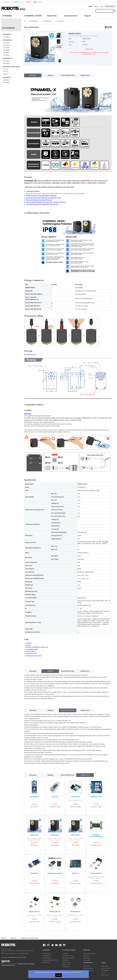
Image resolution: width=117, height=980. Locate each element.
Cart (102, 6)
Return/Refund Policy (68, 75)
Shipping (50, 75)
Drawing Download (30, 355)
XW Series (6, 43)
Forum (103, 973)
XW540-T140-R (55, 835)
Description (33, 75)
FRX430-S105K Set (34, 912)
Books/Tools (87, 960)
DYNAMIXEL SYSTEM (33, 16)
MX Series (6, 82)
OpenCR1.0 (75, 873)
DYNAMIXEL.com (17, 2)
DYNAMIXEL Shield (96, 797)
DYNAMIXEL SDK (31, 654)
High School (87, 966)
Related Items (85, 75)
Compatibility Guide (32, 649)
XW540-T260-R (34, 835)
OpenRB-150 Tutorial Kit (55, 873)
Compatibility (105, 971)
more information (76, 972)
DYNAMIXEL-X (7, 40)
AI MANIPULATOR (68, 956)
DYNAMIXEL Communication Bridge (96, 836)
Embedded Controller (89, 954)
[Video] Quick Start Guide (33, 656)
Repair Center (105, 975)
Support (87, 16)
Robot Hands (66, 962)
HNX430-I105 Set (75, 912)
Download (38, 2)
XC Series (6, 53)
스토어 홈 (25, 21)
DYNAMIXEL (7, 16)
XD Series (6, 45)
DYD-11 (6, 69)
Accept (59, 975)
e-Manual (28, 2)
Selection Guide (30, 651)
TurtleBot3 (65, 960)
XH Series (6, 48)
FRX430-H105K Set (96, 873)
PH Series (6, 61)
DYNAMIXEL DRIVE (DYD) (11, 67)
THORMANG (66, 967)
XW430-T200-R (75, 835)
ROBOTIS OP (66, 965)
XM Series (6, 50)
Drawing (28, 645)
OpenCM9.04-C (34, 797)
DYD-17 (6, 74)
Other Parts (87, 958)
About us (4, 938)
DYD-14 (6, 72)
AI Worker (65, 954)
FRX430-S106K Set (55, 912)
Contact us (13, 938)
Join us (96, 6)
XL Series (6, 55)
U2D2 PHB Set (75, 797)
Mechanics (86, 956)
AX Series (6, 80)
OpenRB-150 (34, 873)
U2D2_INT (55, 797)
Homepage (6, 2)
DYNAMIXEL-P (7, 58)
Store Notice (105, 966)
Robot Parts (52, 16)
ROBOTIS (9, 945)
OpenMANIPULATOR (68, 958)
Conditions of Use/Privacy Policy (29, 938)
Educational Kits (71, 16)
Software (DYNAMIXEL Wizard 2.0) (37, 647)
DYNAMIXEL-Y (7, 34)
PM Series (6, 63)
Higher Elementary (88, 968)
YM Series (6, 37)
